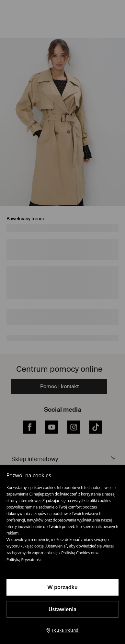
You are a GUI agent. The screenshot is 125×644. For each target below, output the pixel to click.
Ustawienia (62, 609)
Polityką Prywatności (24, 560)
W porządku (63, 587)
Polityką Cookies (76, 553)
